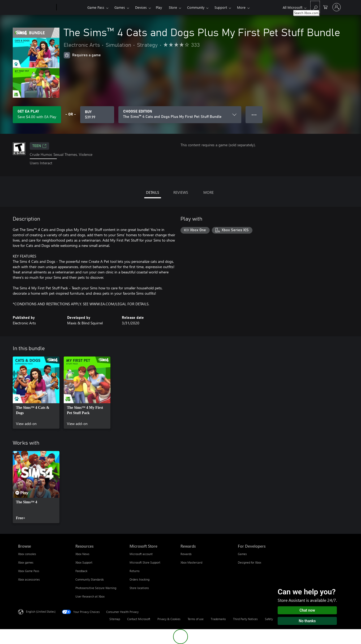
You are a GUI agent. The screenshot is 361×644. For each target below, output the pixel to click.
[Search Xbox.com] (315, 7)
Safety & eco (273, 619)
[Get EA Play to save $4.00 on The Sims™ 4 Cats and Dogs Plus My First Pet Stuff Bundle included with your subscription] (37, 115)
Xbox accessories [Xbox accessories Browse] (29, 579)
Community (196, 7)
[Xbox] (71, 7)
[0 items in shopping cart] (325, 7)
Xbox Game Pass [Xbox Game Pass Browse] (29, 571)
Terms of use (196, 619)
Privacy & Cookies (169, 619)
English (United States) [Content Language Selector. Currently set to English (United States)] (41, 611)
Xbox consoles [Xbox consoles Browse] (27, 554)
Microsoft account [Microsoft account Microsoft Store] (141, 554)
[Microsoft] (36, 7)
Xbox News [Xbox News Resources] (82, 554)
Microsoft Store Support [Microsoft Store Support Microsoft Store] (145, 562)
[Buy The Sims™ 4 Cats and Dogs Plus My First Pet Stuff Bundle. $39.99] (97, 115)
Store (173, 7)
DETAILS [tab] (152, 192)
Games (120, 7)
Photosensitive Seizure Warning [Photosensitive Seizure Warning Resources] (96, 588)
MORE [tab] (209, 192)
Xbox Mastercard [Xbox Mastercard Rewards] (191, 562)
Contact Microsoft (139, 619)
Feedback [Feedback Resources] (81, 571)
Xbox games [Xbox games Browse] (26, 562)
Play (159, 7)
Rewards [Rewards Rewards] (186, 554)
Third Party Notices (245, 619)
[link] (36, 393)
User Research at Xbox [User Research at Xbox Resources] (90, 596)
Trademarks (218, 619)
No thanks (307, 621)
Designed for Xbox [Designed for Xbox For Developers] (250, 562)
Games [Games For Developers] (242, 554)
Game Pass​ (96, 7)
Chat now (307, 610)
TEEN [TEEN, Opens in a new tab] (39, 146)
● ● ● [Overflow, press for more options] (254, 115)
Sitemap (115, 619)
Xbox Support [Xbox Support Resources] (84, 562)
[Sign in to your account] (337, 7)
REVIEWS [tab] (181, 192)
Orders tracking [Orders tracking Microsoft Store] (139, 579)
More (241, 7)
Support (221, 7)
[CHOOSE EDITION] (180, 115)
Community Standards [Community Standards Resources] (90, 579)
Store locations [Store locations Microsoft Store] (139, 588)
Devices (141, 7)
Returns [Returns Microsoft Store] (135, 571)
